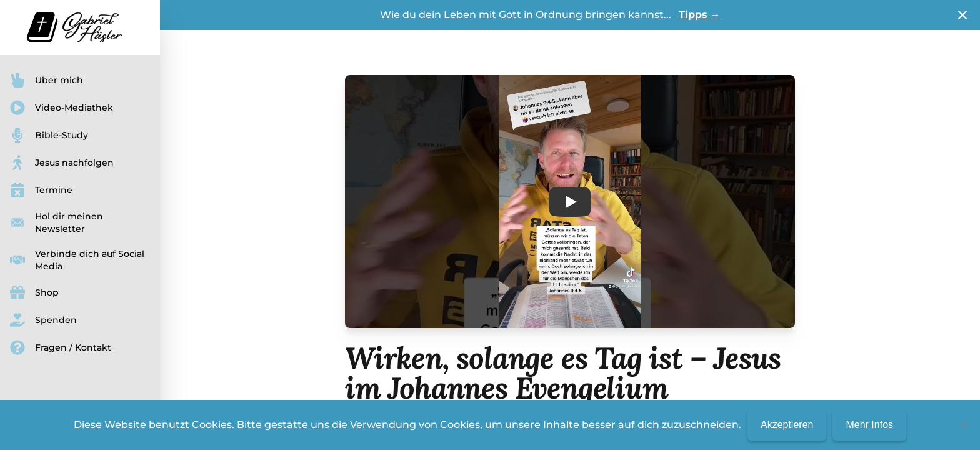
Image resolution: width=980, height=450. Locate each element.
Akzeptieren (787, 425)
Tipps (700, 15)
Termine (41, 190)
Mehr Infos (869, 425)
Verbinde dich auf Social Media (77, 260)
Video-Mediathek (62, 107)
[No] (964, 425)
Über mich (47, 80)
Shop (34, 292)
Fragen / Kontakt (61, 347)
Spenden (43, 320)
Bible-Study (49, 135)
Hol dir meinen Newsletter (57, 222)
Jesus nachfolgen (62, 162)
